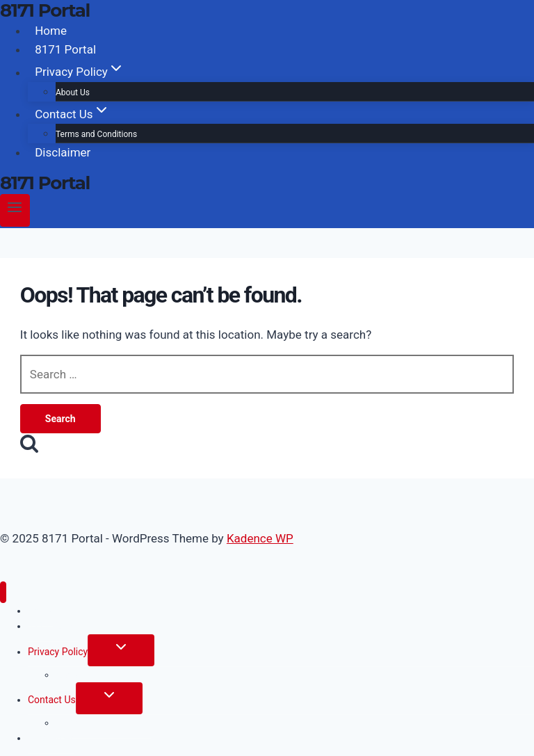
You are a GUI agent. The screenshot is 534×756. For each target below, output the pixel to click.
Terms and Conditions (96, 134)
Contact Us (52, 700)
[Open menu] (15, 210)
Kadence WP (260, 538)
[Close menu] (3, 592)
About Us (73, 93)
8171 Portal (65, 49)
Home (51, 31)
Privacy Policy (58, 652)
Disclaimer (63, 152)
